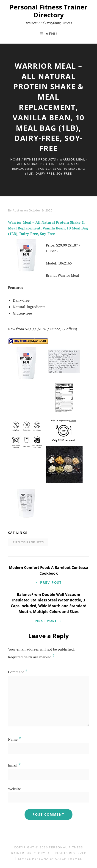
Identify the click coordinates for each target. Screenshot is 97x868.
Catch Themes (69, 859)
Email (14, 765)
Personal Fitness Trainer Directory (48, 11)
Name (15, 739)
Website (14, 789)
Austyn (18, 210)
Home (15, 159)
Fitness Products (40, 159)
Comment (18, 672)
